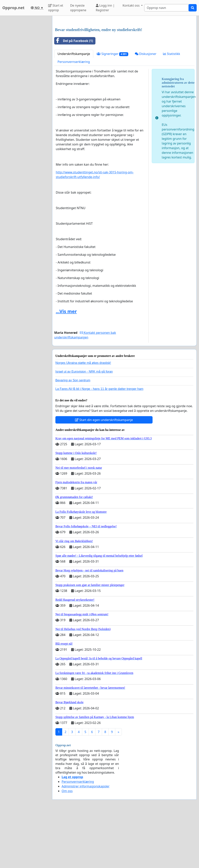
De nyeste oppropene (78, 8)
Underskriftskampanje (74, 108)
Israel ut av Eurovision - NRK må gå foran (84, 426)
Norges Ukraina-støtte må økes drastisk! (83, 417)
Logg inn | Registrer (105, 8)
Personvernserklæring (74, 116)
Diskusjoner (146, 108)
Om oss (67, 845)
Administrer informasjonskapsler (86, 841)
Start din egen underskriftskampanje (104, 474)
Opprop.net (13, 8)
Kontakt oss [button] (131, 5)
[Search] (166, 8)
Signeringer (112, 108)
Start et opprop (56, 8)
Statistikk (172, 108)
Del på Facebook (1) (74, 95)
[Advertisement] (124, 49)
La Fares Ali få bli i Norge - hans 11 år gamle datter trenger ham (99, 443)
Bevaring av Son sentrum (73, 435)
